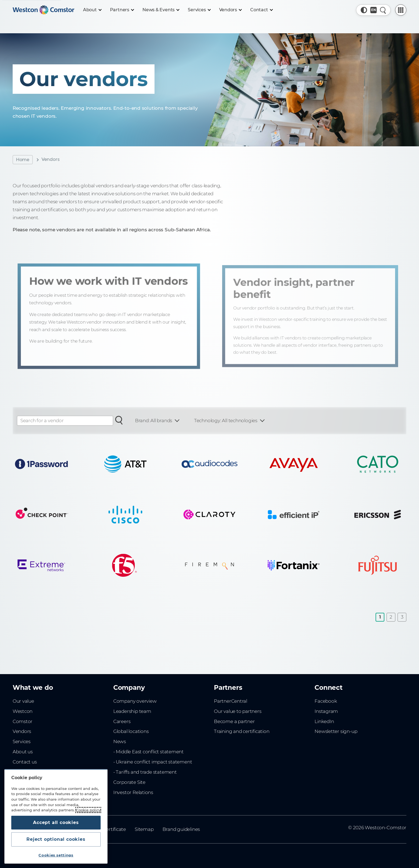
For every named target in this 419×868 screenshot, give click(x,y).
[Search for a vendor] (119, 420)
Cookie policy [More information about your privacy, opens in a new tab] (88, 810)
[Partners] (122, 10)
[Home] (43, 10)
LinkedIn (324, 721)
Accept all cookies (56, 822)
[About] (92, 10)
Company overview (135, 701)
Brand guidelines (181, 829)
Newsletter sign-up (336, 731)
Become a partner (234, 721)
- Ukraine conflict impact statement (153, 762)
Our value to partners (238, 711)
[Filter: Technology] (229, 421)
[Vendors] (230, 10)
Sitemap (144, 829)
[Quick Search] (383, 10)
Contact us (25, 762)
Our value (23, 701)
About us (23, 752)
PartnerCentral (231, 701)
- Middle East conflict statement (148, 752)
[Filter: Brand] (157, 421)
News (120, 741)
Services (22, 741)
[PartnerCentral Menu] (401, 10)
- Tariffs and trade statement (145, 772)
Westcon (23, 711)
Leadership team (132, 711)
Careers (122, 721)
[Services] (199, 10)
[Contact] (261, 10)
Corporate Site (129, 782)
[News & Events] (161, 10)
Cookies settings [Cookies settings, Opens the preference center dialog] (56, 855)
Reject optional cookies (56, 839)
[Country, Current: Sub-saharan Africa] (373, 10)
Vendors (22, 731)
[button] (364, 10)
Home (23, 160)
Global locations (131, 731)
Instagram (326, 711)
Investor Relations (133, 792)
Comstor (23, 721)
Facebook (326, 701)
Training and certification (242, 731)
